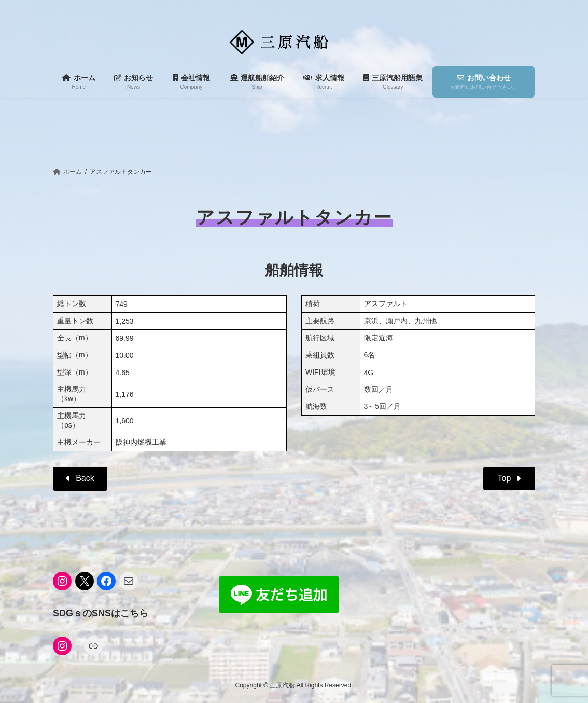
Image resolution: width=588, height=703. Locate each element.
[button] (80, 479)
